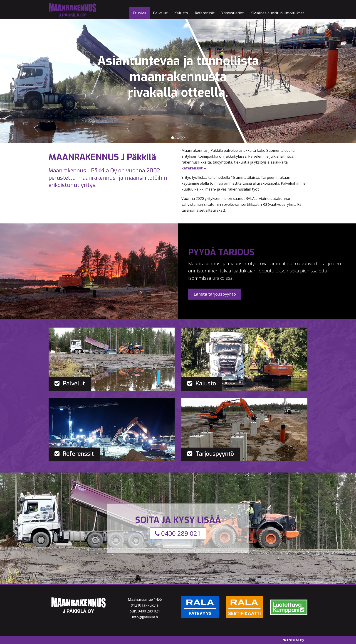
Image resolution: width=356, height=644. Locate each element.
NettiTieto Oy (293, 640)
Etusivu (140, 13)
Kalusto (181, 13)
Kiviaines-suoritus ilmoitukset (277, 13)
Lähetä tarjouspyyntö (215, 294)
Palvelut (160, 13)
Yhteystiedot (232, 13)
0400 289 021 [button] (178, 533)
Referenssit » (194, 168)
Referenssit (205, 13)
